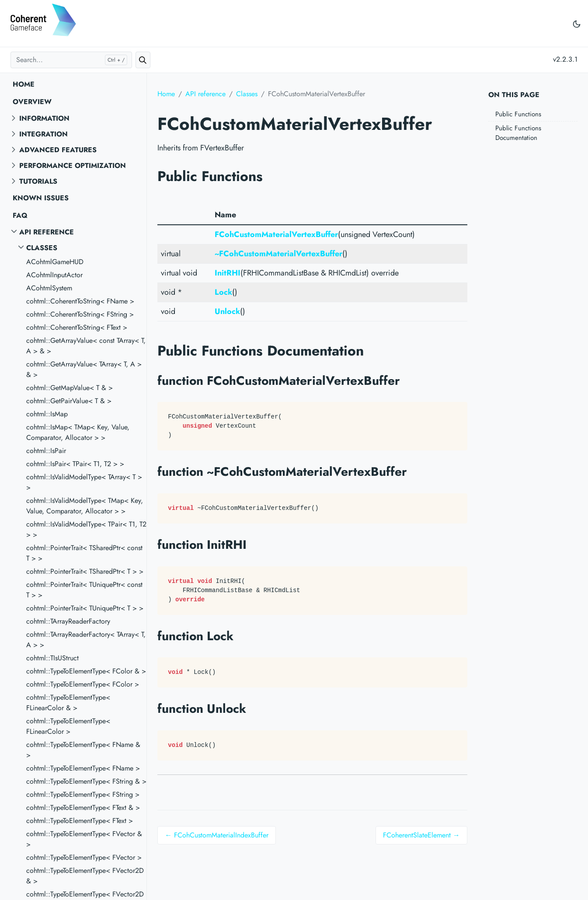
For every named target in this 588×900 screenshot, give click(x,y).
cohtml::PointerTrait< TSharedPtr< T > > (85, 571)
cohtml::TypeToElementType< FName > (83, 768)
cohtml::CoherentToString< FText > (77, 327)
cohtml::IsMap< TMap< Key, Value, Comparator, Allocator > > (78, 432)
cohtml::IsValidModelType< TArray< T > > (84, 482)
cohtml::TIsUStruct (52, 658)
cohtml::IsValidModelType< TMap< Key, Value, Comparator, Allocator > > (85, 506)
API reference (47, 232)
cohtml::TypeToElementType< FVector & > (84, 839)
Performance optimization (73, 166)
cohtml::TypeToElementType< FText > (80, 821)
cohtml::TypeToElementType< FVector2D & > (85, 876)
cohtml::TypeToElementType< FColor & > (86, 671)
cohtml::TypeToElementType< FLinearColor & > (68, 703)
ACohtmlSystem (49, 288)
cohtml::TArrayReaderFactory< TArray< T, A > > (86, 640)
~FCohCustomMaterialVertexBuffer (278, 254)
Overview (32, 102)
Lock (223, 292)
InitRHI (228, 273)
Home (24, 84)
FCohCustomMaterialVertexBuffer (276, 234)
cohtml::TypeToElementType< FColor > (83, 684)
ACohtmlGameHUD (55, 262)
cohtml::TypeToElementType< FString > (83, 794)
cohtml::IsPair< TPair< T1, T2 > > (75, 464)
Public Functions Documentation (518, 133)
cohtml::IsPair (46, 451)
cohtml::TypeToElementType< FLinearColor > (68, 726)
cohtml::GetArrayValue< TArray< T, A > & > (84, 369)
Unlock (227, 311)
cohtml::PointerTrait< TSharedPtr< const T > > (84, 553)
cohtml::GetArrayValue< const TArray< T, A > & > (86, 346)
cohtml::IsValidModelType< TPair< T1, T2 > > (86, 529)
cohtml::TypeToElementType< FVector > (84, 857)
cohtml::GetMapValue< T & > (70, 388)
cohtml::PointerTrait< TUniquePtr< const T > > (84, 590)
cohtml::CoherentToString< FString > (80, 314)
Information (44, 118)
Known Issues (41, 198)
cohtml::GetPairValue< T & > (69, 401)
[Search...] (71, 60)
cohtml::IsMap (47, 414)
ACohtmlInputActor (54, 275)
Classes (42, 248)
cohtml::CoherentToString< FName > (80, 301)
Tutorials (38, 181)
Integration (43, 134)
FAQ (20, 215)
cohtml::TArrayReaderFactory (68, 621)
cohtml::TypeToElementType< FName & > (83, 750)
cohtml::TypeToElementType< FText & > (83, 808)
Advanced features (58, 150)
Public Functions (518, 114)
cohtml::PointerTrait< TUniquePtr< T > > (85, 608)
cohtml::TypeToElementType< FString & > (86, 781)
